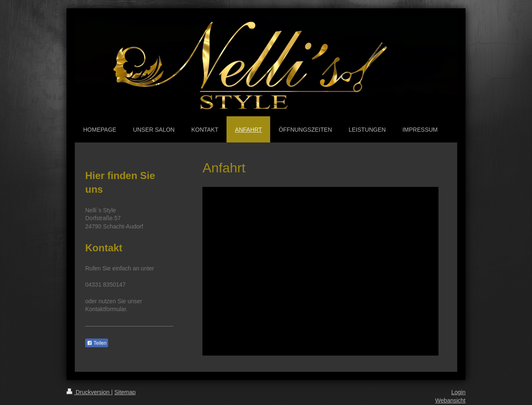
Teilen (97, 343)
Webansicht (450, 400)
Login (458, 392)
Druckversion (89, 392)
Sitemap (125, 392)
